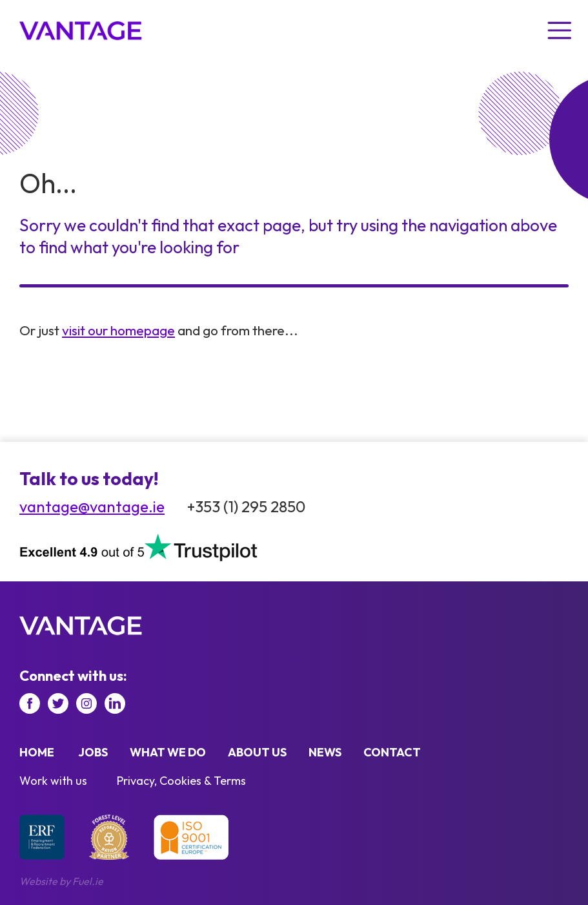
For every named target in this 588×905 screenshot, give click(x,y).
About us (257, 752)
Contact (392, 752)
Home (37, 752)
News (325, 752)
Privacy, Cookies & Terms (181, 781)
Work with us (53, 781)
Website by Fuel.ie (61, 881)
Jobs (93, 752)
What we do (168, 752)
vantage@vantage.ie (92, 506)
